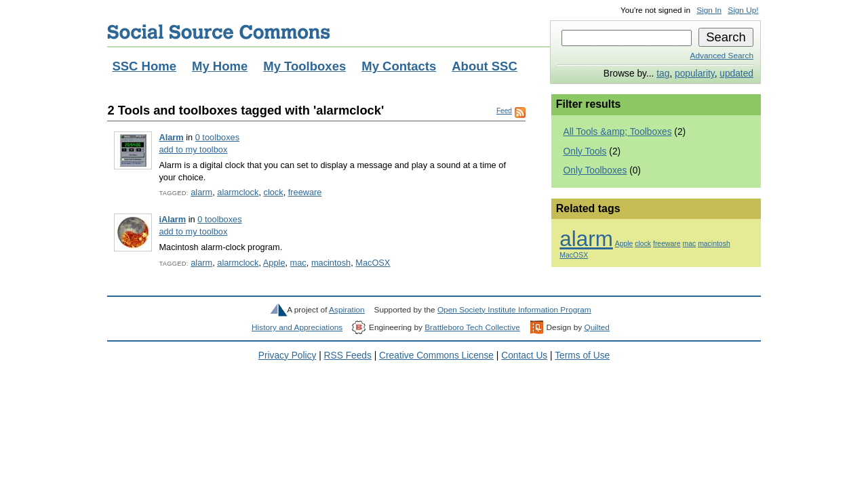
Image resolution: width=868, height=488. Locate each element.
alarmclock (238, 192)
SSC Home (144, 66)
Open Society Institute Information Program (514, 310)
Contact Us (524, 355)
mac (298, 263)
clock (274, 192)
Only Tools (585, 151)
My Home (220, 66)
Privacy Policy (288, 355)
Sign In (709, 10)
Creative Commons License (436, 355)
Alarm (171, 137)
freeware (305, 192)
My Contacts (399, 66)
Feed (504, 111)
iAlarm (172, 219)
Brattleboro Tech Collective (472, 327)
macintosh (331, 263)
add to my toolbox (193, 149)
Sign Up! (743, 10)
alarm (201, 192)
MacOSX (373, 263)
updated (736, 74)
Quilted (596, 327)
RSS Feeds (348, 355)
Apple (274, 263)
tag (663, 74)
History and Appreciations (297, 327)
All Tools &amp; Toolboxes (618, 132)
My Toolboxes (304, 66)
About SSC (485, 66)
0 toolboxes (217, 137)
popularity (695, 74)
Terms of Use (582, 355)
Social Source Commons (219, 32)
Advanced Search (722, 56)
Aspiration (347, 310)
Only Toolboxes (595, 170)
